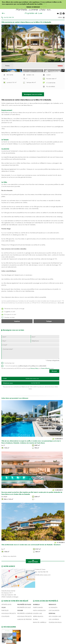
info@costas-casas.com (43, 584)
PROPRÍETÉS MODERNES (25, 623)
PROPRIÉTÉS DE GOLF (24, 617)
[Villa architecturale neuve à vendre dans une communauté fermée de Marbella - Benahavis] (33, 538)
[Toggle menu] (59, 18)
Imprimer (17, 331)
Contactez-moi (9, 372)
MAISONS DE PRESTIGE (24, 629)
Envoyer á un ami (9, 324)
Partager (49, 331)
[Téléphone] (45, 350)
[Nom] (16, 346)
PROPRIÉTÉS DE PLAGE (24, 614)
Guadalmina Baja (55, 632)
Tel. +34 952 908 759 (42, 581)
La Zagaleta (53, 617)
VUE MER (20, 620)
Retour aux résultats (10, 566)
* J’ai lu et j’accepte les (25, 375)
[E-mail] (30, 354)
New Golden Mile (55, 626)
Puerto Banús (38, 617)
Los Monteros (54, 629)
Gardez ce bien (8, 327)
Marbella (36, 614)
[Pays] (16, 350)
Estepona (52, 623)
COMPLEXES (5, 626)
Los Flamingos (54, 620)
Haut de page (33, 571)
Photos (7, 66)
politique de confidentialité (39, 375)
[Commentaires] (30, 363)
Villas (4, 617)
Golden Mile (37, 623)
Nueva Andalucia (39, 620)
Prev (3, 43)
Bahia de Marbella (40, 632)
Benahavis (52, 614)
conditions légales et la (24, 375)
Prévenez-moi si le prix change (13, 318)
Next (63, 43)
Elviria (35, 629)
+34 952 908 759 (8, 17)
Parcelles (5, 620)
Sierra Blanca (38, 626)
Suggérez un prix (8, 321)
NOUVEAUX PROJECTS (9, 623)
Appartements (6, 614)
